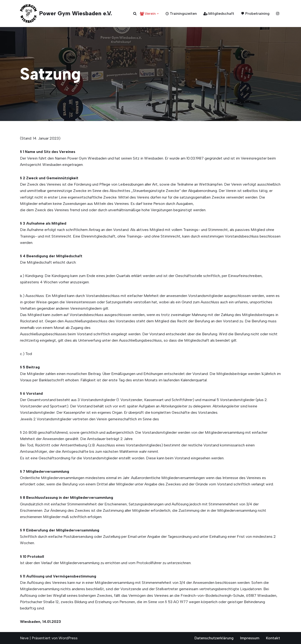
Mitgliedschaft (219, 14)
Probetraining (255, 14)
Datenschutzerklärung (214, 638)
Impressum (250, 638)
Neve (24, 638)
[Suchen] (135, 14)
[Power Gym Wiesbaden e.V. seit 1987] (66, 14)
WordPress (68, 638)
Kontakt (273, 638)
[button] (158, 14)
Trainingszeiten (181, 14)
